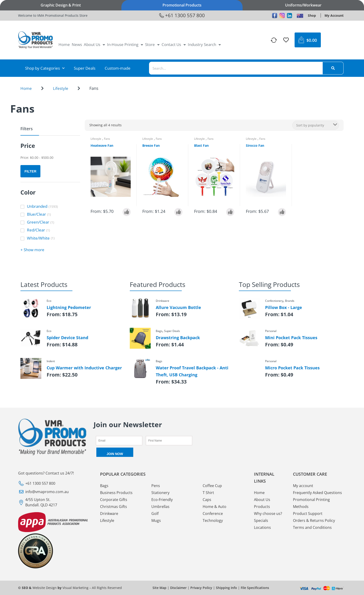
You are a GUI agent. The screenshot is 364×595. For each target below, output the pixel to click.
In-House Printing (125, 45)
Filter (30, 171)
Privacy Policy (201, 588)
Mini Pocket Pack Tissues (291, 338)
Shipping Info (226, 588)
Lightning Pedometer (69, 307)
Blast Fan (201, 145)
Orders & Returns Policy (314, 520)
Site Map (159, 588)
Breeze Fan (151, 145)
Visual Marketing (75, 588)
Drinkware (109, 514)
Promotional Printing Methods (311, 503)
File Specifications (255, 588)
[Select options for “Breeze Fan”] (178, 212)
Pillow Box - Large (284, 307)
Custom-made (118, 68)
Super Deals (85, 68)
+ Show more (32, 250)
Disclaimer (178, 588)
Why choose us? (268, 514)
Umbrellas (160, 507)
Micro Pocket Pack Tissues (292, 368)
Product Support (308, 514)
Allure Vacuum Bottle (178, 307)
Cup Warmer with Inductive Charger (84, 368)
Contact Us (174, 45)
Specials (261, 520)
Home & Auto (214, 507)
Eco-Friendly (162, 500)
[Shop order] (316, 125)
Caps (207, 500)
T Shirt (208, 493)
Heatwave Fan (102, 145)
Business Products (116, 493)
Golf (155, 514)
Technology (213, 520)
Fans (107, 139)
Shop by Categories (45, 68)
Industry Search (204, 45)
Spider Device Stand (67, 338)
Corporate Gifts (114, 500)
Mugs (156, 520)
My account (303, 486)
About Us (94, 45)
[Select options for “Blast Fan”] (230, 212)
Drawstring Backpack (178, 338)
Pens (156, 486)
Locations (262, 527)
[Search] (333, 68)
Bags (104, 486)
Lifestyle (61, 88)
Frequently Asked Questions (317, 493)
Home (64, 44)
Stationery (160, 493)
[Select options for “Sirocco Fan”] (282, 212)
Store (152, 45)
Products (262, 507)
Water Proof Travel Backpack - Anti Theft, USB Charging (192, 371)
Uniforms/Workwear (303, 5)
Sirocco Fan (255, 145)
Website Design (45, 588)
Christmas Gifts (114, 507)
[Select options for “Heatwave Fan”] (127, 212)
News (77, 44)
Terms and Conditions (312, 527)
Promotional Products (182, 5)
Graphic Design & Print (61, 5)
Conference (213, 514)
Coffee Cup (212, 486)
